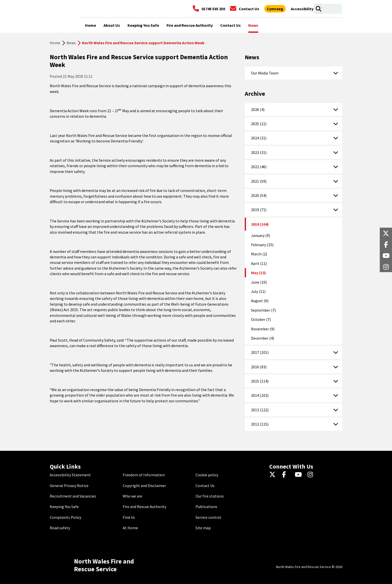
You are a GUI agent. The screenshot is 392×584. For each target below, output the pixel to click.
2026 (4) (258, 109)
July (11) (258, 291)
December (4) (262, 338)
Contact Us (205, 486)
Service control (208, 517)
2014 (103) (260, 395)
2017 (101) (260, 352)
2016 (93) (259, 367)
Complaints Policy (65, 517)
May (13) (258, 273)
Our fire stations (210, 496)
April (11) (259, 263)
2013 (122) (260, 410)
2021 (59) (259, 181)
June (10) (259, 282)
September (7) (263, 310)
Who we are (132, 496)
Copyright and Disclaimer (144, 486)
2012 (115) (260, 424)
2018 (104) (260, 224)
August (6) (260, 301)
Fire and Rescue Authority (144, 507)
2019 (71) (259, 210)
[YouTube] (299, 475)
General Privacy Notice (69, 486)
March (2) (259, 254)
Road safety (60, 528)
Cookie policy (207, 475)
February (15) (262, 245)
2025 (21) (259, 124)
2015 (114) (260, 381)
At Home (130, 528)
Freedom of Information (144, 475)
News (71, 43)
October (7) (261, 319)
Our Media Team (265, 73)
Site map (203, 528)
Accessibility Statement (70, 475)
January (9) (260, 235)
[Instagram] (312, 475)
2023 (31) (259, 152)
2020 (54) (259, 195)
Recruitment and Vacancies (73, 496)
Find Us (129, 517)
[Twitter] (274, 475)
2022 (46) (259, 167)
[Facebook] (286, 475)
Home (55, 43)
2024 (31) (259, 138)
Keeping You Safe (64, 507)
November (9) (263, 329)
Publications (206, 507)
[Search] (318, 9)
